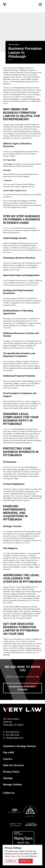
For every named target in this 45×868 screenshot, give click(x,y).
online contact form (33, 648)
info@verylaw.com (15, 738)
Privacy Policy (16, 856)
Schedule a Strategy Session (22, 688)
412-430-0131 (12, 732)
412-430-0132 (12, 735)
